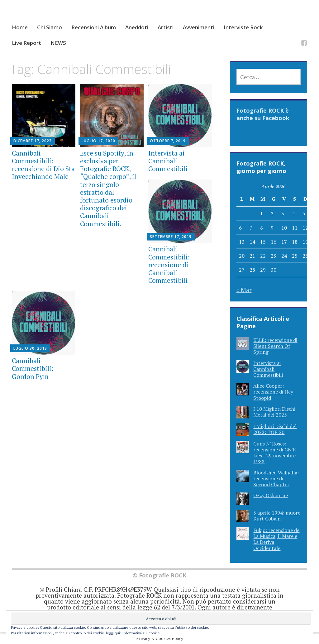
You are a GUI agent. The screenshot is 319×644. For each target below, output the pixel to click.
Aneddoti (137, 27)
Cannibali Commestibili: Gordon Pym (33, 368)
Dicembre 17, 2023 (33, 141)
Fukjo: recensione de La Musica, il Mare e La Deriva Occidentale (276, 539)
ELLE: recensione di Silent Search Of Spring (275, 346)
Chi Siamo (50, 27)
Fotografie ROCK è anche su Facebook (263, 114)
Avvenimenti (199, 27)
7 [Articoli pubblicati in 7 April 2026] (251, 228)
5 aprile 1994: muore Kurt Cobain (277, 516)
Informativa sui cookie (141, 633)
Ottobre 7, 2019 (168, 141)
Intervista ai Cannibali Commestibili (168, 161)
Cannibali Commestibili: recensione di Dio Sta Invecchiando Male (43, 165)
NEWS (58, 43)
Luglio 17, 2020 (98, 141)
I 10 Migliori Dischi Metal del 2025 (274, 412)
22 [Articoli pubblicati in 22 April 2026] (263, 256)
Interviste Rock (243, 27)
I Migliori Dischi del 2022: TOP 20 (275, 429)
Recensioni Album (94, 27)
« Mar (244, 290)
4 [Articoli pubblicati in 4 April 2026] (293, 213)
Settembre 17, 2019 (171, 237)
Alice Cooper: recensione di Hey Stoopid (273, 392)
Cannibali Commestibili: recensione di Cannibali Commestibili (169, 265)
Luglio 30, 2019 (30, 348)
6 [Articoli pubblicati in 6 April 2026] (240, 228)
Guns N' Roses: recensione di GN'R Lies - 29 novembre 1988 (275, 453)
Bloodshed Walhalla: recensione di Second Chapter (276, 478)
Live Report (26, 43)
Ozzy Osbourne (271, 495)
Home (20, 27)
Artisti (166, 27)
